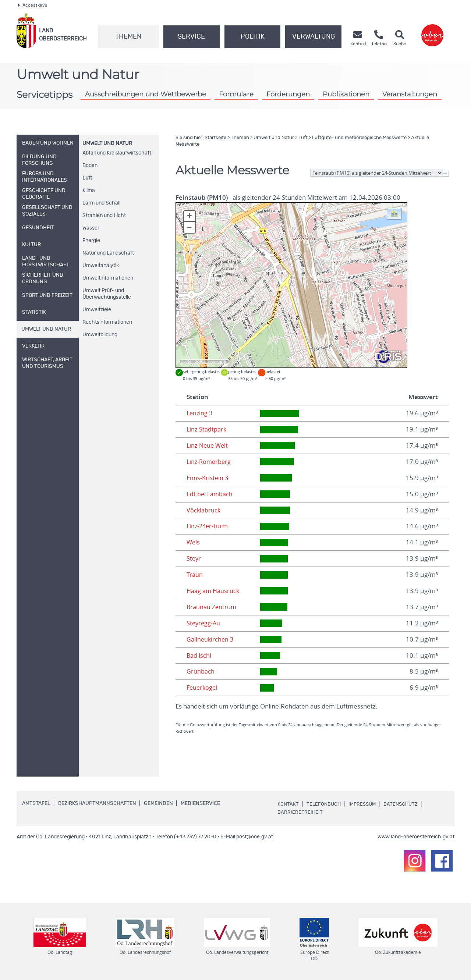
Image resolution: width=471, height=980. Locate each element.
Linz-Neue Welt (208, 445)
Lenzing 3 (200, 413)
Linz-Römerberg (210, 462)
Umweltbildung (100, 335)
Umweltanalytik (101, 266)
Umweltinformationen (108, 278)
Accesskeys (33, 5)
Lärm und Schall (101, 203)
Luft (87, 178)
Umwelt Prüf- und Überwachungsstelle (107, 294)
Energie (91, 241)
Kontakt (288, 804)
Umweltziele (97, 310)
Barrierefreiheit (300, 812)
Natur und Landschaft (108, 253)
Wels (194, 542)
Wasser (91, 228)
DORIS (200, 362)
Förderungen (288, 94)
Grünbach (201, 671)
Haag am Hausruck (214, 591)
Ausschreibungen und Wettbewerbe (146, 94)
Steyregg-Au (204, 623)
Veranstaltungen (410, 94)
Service (191, 37)
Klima (89, 191)
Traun (195, 575)
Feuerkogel (203, 688)
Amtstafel (36, 803)
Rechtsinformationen (107, 322)
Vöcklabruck (204, 510)
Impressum (365, 804)
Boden (90, 166)
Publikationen (346, 94)
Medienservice (200, 803)
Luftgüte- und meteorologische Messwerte (359, 138)
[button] (394, 213)
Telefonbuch (324, 804)
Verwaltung (314, 37)
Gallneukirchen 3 (211, 639)
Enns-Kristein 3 (208, 478)
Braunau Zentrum (212, 607)
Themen (128, 37)
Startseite (215, 138)
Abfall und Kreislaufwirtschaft (117, 153)
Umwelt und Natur (107, 143)
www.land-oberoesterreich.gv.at (416, 837)
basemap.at (217, 362)
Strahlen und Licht (104, 216)
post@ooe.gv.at (255, 837)
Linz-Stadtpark (207, 429)
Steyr (194, 558)
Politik (253, 37)
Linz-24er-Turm (208, 526)
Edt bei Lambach (210, 494)
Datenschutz (405, 804)
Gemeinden (158, 803)
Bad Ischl (199, 656)
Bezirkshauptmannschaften (97, 803)
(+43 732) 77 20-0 (195, 837)
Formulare (236, 94)
